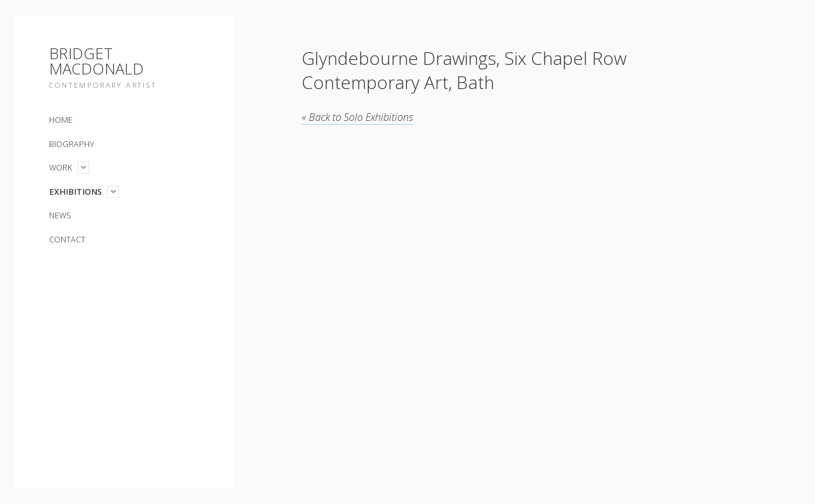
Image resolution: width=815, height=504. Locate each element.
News (60, 215)
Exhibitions (75, 192)
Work (60, 168)
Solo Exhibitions (358, 117)
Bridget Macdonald (96, 61)
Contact (67, 240)
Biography (72, 144)
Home (61, 120)
